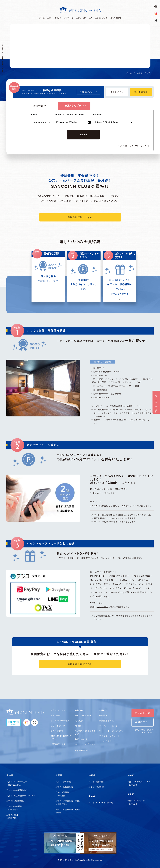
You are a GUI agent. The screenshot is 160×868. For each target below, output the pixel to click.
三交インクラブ (58, 726)
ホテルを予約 (143, 713)
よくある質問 (105, 741)
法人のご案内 (57, 731)
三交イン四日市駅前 (64, 787)
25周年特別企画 (58, 744)
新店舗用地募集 (106, 721)
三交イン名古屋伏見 (15, 801)
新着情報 (79, 710)
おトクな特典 (49, 201)
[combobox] (42, 122)
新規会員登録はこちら (80, 217)
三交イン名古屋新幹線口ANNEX (21, 796)
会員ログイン (117, 92)
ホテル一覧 (56, 715)
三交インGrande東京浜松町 (101, 803)
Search (83, 135)
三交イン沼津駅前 (96, 787)
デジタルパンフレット (110, 736)
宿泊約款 (79, 721)
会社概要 (103, 710)
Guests (97, 115)
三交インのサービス (60, 721)
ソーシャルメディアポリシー (113, 731)
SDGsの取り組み (83, 715)
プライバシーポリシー (110, 726)
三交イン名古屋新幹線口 (17, 790)
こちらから (103, 607)
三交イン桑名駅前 (63, 782)
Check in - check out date (69, 115)
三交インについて (59, 710)
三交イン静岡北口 (96, 782)
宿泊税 (78, 726)
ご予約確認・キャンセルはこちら (133, 146)
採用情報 (103, 715)
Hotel (34, 115)
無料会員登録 (141, 92)
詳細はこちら (86, 92)
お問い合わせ (81, 739)
